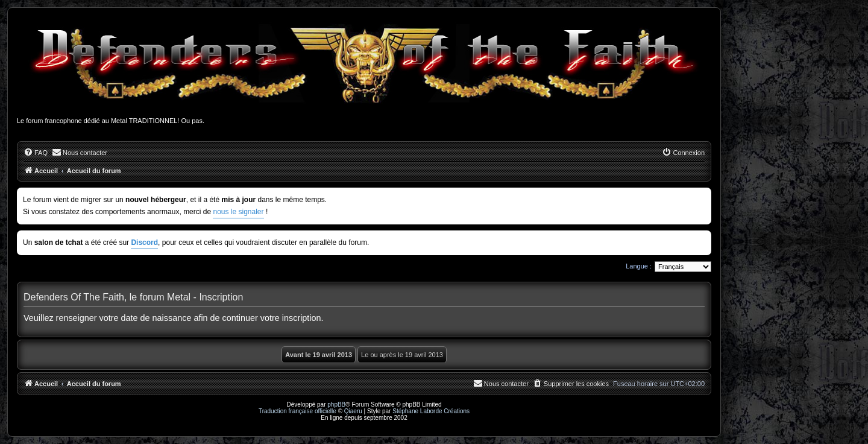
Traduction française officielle (297, 411)
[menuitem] (36, 153)
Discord (144, 243)
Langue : (639, 266)
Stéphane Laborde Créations (431, 411)
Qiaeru (353, 411)
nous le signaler (238, 212)
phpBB (336, 404)
